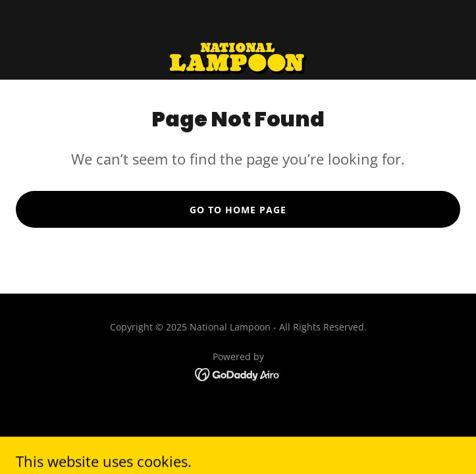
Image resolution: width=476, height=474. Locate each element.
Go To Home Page (238, 210)
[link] (238, 40)
